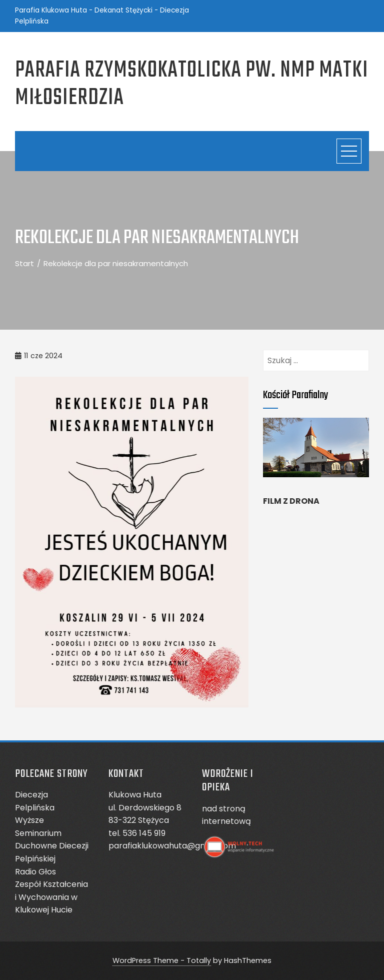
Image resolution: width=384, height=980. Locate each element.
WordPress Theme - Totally (162, 960)
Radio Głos (35, 872)
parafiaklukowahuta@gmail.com (172, 846)
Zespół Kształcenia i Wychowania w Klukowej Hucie (51, 897)
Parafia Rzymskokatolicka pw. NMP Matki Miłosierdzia (192, 84)
